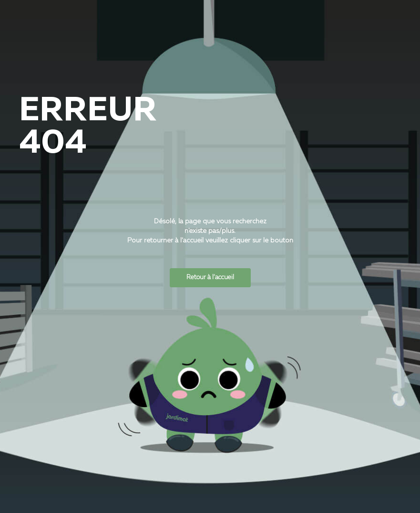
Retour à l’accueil (210, 277)
